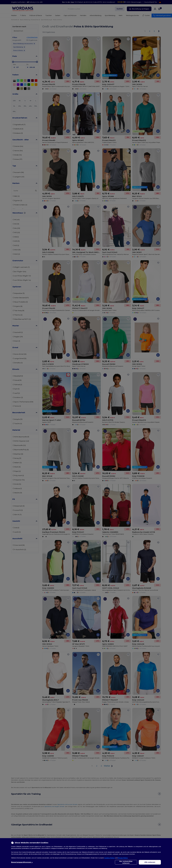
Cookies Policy (109, 858)
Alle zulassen (150, 862)
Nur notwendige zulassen (126, 862)
